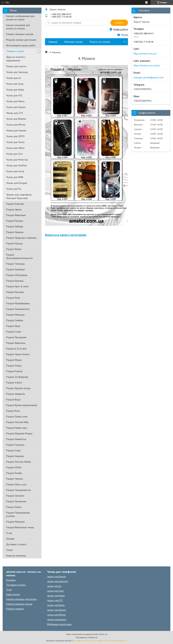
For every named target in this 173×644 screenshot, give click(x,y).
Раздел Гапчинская (16, 501)
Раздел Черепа (15, 479)
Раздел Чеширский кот (19, 490)
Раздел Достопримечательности (19, 256)
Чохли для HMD (15, 177)
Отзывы (10, 539)
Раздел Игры (13, 326)
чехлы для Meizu (56, 605)
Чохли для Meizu (15, 101)
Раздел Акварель (16, 394)
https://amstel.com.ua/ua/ (147, 65)
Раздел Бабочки (15, 204)
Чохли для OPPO (15, 136)
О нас (9, 533)
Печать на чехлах (100, 42)
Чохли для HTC (14, 95)
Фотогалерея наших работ (21, 45)
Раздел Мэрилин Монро (19, 433)
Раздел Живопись (16, 343)
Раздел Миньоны (15, 315)
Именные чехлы (73, 42)
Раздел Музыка (15, 221)
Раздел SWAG (14, 467)
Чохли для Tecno (15, 142)
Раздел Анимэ (14, 507)
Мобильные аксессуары (59, 624)
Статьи (9, 550)
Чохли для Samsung (17, 72)
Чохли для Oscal (15, 171)
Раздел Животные (16, 215)
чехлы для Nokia (56, 596)
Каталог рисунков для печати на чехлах (18, 27)
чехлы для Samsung (58, 581)
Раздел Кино (13, 298)
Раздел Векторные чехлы (20, 527)
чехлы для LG (54, 586)
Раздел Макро (14, 360)
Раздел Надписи (15, 456)
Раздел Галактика (15, 269)
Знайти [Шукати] (119, 23)
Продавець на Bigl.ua (86, 637)
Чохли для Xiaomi (16, 107)
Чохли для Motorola (17, 160)
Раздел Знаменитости (18, 309)
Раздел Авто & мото (17, 286)
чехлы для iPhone (56, 615)
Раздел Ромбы (14, 473)
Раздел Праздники (16, 337)
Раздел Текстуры (15, 264)
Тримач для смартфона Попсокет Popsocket (19, 196)
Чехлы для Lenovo (16, 66)
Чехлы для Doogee (17, 183)
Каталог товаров (15, 609)
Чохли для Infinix (15, 148)
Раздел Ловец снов (17, 416)
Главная (53, 42)
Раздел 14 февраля (17, 377)
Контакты (11, 580)
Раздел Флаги (14, 249)
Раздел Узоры (14, 366)
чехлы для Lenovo (57, 577)
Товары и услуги (15, 51)
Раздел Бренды (15, 281)
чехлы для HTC (55, 600)
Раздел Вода (13, 400)
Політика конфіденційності (114, 641)
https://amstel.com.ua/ (145, 54)
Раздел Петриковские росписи (18, 514)
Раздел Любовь (15, 226)
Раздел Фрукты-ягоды (18, 388)
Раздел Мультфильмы (18, 303)
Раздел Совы (13, 450)
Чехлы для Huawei (16, 130)
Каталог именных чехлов (20, 34)
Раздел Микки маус (17, 428)
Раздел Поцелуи (15, 445)
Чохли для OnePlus (17, 165)
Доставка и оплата (16, 544)
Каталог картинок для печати (21, 599)
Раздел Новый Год (16, 439)
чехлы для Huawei (57, 620)
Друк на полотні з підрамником (16, 59)
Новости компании (16, 556)
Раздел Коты (13, 411)
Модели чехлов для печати (21, 40)
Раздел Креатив (15, 292)
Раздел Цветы (14, 209)
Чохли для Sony (15, 84)
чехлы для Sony (55, 591)
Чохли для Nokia (15, 90)
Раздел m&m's (14, 383)
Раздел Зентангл (15, 496)
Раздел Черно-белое (18, 354)
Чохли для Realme (16, 119)
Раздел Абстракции (17, 275)
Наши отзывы (13, 594)
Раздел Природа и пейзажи (21, 238)
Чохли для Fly (14, 189)
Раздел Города (14, 243)
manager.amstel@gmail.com (148, 77)
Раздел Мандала (15, 522)
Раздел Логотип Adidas (19, 462)
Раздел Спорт (14, 332)
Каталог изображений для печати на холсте (20, 18)
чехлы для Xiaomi (56, 610)
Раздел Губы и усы (16, 484)
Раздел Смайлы (15, 320)
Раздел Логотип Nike (17, 422)
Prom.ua (103, 634)
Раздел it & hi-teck (16, 349)
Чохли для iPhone (16, 125)
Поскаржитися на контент (86, 641)
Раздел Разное (14, 371)
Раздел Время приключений (22, 405)
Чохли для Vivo (14, 154)
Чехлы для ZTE (15, 113)
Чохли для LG (14, 78)
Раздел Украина (15, 232)
